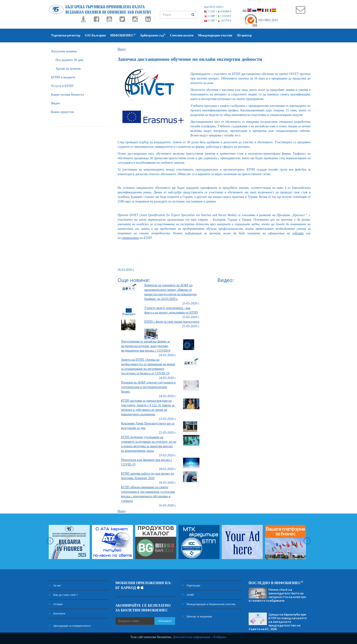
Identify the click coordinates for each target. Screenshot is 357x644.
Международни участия (215, 35)
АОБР (188, 595)
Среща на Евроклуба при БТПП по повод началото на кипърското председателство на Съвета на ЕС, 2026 (278, 622)
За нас (55, 585)
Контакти (57, 613)
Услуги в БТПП (62, 86)
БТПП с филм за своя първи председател (172, 322)
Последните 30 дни (69, 60)
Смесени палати (182, 35)
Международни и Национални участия (209, 604)
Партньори (191, 585)
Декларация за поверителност (70, 626)
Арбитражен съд (153, 35)
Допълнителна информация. (192, 637)
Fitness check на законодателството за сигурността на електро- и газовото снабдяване (278, 595)
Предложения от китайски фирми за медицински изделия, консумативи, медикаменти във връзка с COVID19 (146, 346)
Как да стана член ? (63, 595)
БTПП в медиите (63, 77)
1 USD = (218, 11)
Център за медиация (197, 616)
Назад (122, 49)
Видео (56, 103)
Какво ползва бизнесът (68, 95)
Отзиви (56, 604)
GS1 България (95, 35)
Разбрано (220, 637)
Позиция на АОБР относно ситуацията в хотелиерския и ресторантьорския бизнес (148, 387)
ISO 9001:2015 (261, 20)
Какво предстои (62, 112)
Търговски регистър (66, 35)
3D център (244, 35)
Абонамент (165, 621)
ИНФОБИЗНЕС (123, 35)
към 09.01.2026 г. (214, 7)
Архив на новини (68, 69)
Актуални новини (64, 51)
